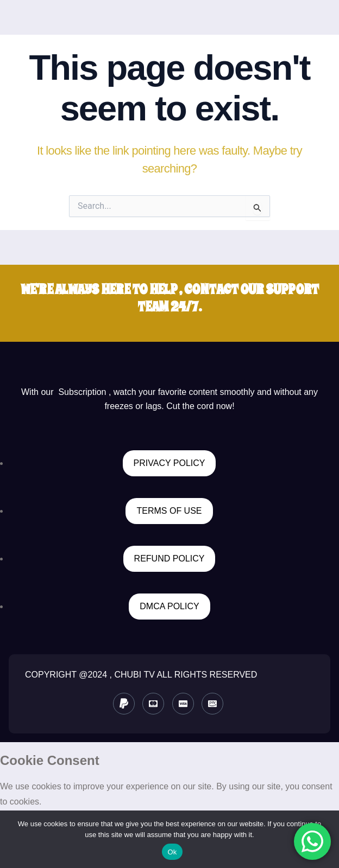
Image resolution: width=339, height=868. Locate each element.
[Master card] (153, 704)
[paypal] (124, 704)
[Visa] (183, 704)
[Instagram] (212, 704)
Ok (172, 852)
